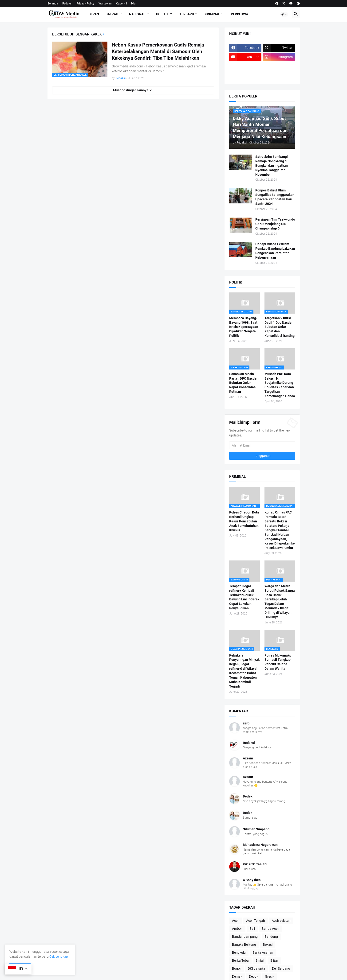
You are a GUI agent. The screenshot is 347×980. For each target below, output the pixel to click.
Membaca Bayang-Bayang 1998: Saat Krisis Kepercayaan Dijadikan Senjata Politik (244, 327)
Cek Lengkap (59, 957)
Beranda (53, 4)
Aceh (236, 921)
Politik (162, 14)
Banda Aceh (270, 929)
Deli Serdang (281, 968)
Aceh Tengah (256, 921)
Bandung (271, 937)
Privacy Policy (85, 4)
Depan (94, 14)
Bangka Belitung (244, 945)
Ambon (237, 929)
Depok (254, 976)
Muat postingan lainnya (131, 90)
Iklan (134, 4)
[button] (284, 14)
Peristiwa (239, 14)
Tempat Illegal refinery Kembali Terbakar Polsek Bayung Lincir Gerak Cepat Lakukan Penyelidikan (244, 597)
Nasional (137, 14)
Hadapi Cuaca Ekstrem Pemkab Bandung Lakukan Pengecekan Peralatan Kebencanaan (275, 251)
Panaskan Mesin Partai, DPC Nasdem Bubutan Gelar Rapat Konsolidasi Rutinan (244, 383)
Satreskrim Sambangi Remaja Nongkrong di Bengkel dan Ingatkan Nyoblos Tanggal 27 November (272, 166)
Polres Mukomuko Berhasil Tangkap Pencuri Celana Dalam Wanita (278, 662)
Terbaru (187, 14)
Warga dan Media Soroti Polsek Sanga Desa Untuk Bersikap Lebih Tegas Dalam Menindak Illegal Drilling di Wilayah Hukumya (280, 602)
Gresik (270, 976)
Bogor (237, 968)
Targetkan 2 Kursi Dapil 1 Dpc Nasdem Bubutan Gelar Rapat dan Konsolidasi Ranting (280, 327)
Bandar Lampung (245, 937)
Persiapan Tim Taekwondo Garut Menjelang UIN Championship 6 (275, 224)
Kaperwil (121, 4)
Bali (252, 929)
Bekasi (268, 945)
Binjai (260, 961)
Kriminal (212, 14)
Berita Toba (240, 961)
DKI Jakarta (256, 968)
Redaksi (67, 4)
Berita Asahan (263, 953)
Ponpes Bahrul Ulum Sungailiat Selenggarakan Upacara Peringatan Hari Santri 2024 (275, 197)
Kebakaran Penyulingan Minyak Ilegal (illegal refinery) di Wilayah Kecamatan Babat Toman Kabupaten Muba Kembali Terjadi (244, 671)
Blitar (274, 961)
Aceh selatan (281, 921)
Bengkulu (239, 953)
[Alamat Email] (262, 445)
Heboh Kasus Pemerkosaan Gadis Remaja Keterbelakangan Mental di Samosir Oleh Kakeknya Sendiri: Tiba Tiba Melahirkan (158, 52)
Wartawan (105, 4)
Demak (237, 976)
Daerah (112, 14)
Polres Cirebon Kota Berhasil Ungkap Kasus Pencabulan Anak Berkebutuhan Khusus (244, 521)
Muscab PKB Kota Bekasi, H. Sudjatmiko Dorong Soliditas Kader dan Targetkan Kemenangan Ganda (280, 385)
